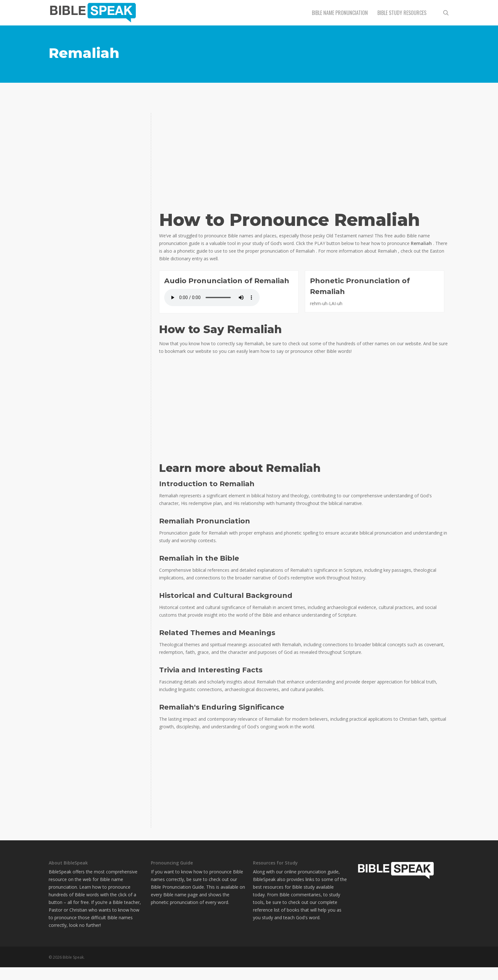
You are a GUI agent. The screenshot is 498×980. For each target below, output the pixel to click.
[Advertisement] (96, 153)
